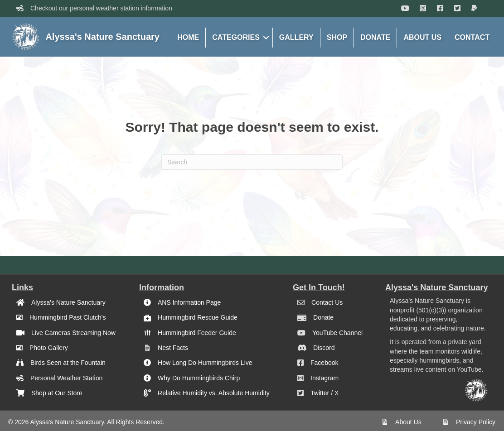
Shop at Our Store (57, 393)
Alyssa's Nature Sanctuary (68, 302)
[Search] (252, 162)
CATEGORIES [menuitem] (236, 37)
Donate (323, 317)
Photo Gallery (49, 348)
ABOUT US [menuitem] (422, 37)
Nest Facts (173, 348)
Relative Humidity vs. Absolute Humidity (214, 393)
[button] (266, 38)
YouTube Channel (337, 333)
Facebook (324, 363)
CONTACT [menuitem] (472, 37)
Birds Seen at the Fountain (68, 363)
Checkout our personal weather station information (101, 8)
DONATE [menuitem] (375, 37)
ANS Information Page (189, 302)
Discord (324, 348)
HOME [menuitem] (188, 37)
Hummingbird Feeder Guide (197, 333)
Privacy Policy (476, 422)
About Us (408, 422)
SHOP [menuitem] (337, 37)
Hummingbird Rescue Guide (198, 317)
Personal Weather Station (66, 378)
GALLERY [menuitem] (296, 37)
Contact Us (327, 302)
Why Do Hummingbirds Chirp (199, 378)
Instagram (325, 378)
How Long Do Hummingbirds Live (205, 363)
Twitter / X (325, 393)
